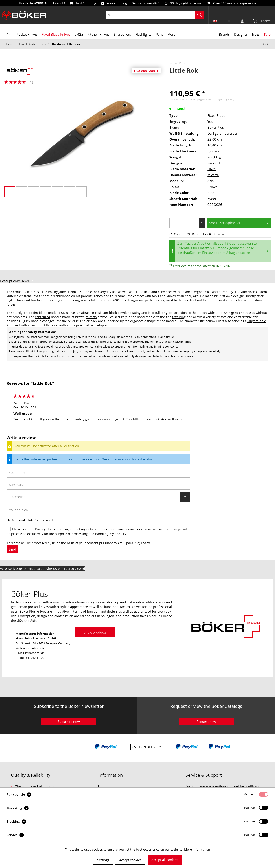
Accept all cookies (165, 860)
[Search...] (155, 15)
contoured (43, 317)
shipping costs (200, 99)
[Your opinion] (98, 510)
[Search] (200, 15)
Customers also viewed (68, 569)
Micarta (213, 175)
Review (216, 234)
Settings (103, 860)
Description (8, 281)
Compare (178, 234)
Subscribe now (69, 722)
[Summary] (98, 485)
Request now (206, 722)
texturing (179, 317)
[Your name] (98, 473)
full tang (161, 313)
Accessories (9, 569)
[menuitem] (157, 15)
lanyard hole (257, 321)
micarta (91, 317)
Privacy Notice (46, 529)
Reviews (26, 281)
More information (197, 849)
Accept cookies (130, 860)
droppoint (31, 313)
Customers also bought (34, 569)
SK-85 (212, 169)
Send (12, 549)
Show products (95, 632)
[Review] (98, 497)
